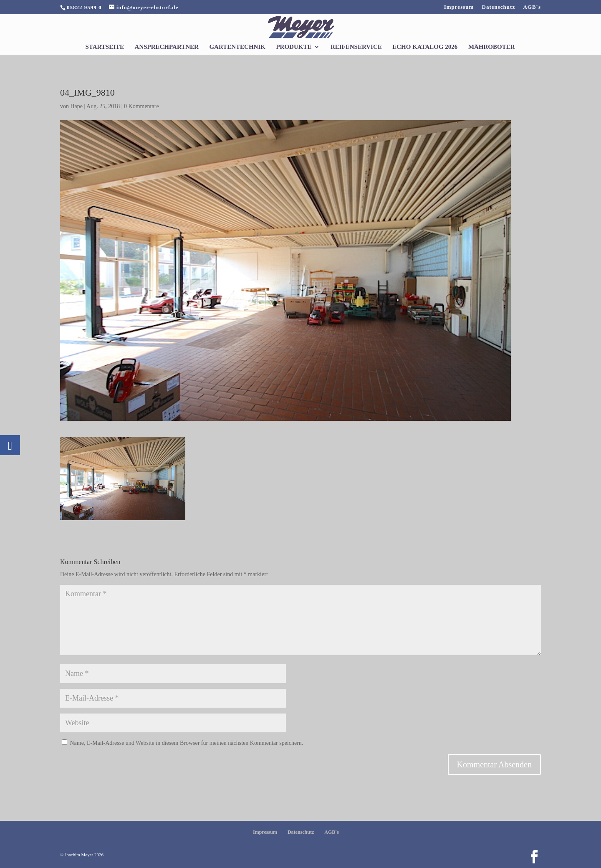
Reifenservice (356, 47)
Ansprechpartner (167, 47)
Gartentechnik (237, 47)
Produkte (294, 47)
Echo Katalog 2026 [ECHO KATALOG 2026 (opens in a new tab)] (425, 47)
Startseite (105, 47)
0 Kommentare (141, 106)
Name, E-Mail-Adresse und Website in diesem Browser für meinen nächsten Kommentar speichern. (187, 743)
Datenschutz (499, 7)
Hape (77, 106)
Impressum (459, 7)
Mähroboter (492, 47)
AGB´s (532, 7)
